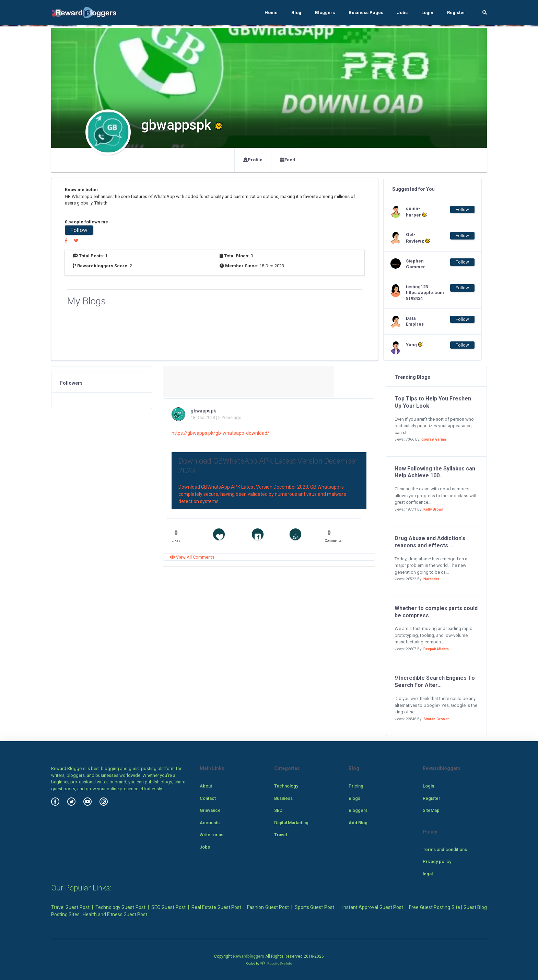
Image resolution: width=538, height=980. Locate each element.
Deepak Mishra (436, 649)
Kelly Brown (433, 509)
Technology (286, 786)
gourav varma (434, 439)
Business (283, 798)
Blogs (354, 798)
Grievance (210, 810)
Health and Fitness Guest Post (115, 914)
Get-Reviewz (418, 238)
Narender (431, 579)
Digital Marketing (291, 823)
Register (456, 13)
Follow (79, 230)
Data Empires (415, 321)
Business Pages (366, 13)
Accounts (210, 823)
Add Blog (358, 823)
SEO (278, 810)
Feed (288, 160)
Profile (253, 160)
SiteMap (431, 810)
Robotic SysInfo (276, 963)
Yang (414, 345)
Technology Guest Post (120, 907)
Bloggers (325, 13)
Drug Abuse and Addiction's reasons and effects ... (430, 542)
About (206, 786)
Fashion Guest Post (268, 907)
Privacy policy (437, 861)
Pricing (356, 786)
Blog (296, 13)
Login (427, 13)
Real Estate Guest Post (216, 907)
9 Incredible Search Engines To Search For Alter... (435, 681)
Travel (280, 835)
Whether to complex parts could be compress (436, 612)
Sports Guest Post (314, 907)
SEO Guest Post (168, 907)
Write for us (212, 835)
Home (271, 13)
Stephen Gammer (416, 264)
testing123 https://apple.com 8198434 (420, 293)
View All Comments (192, 557)
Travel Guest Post (70, 907)
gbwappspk (203, 411)
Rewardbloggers (249, 956)
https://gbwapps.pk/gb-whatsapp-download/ (220, 433)
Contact (208, 798)
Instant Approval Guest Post (373, 907)
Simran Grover (436, 719)
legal (428, 874)
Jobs (402, 13)
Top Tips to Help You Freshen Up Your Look (433, 402)
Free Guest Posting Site (434, 907)
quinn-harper (416, 212)
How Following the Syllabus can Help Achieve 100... (435, 472)
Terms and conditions (445, 849)
